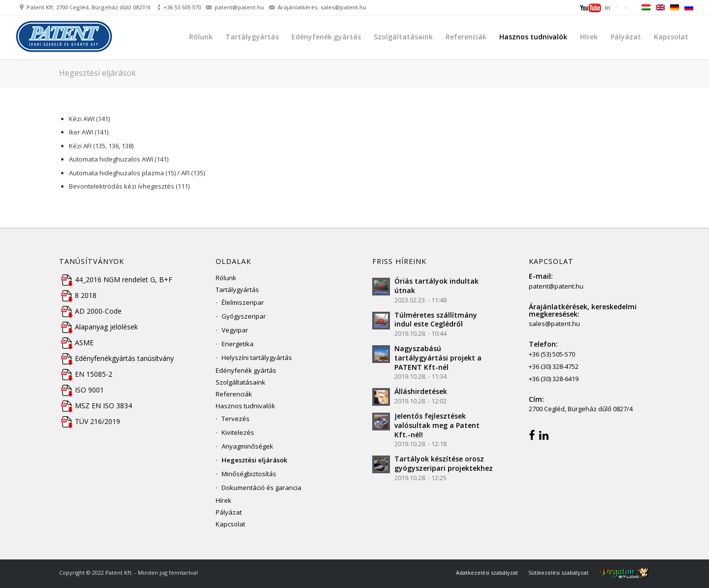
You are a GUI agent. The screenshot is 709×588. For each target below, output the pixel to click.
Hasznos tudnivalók (245, 406)
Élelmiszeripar (243, 302)
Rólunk (226, 278)
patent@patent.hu (239, 7)
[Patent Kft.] (65, 39)
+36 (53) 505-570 (552, 354)
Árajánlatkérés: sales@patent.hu (322, 7)
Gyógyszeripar (244, 316)
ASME (76, 343)
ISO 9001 (81, 390)
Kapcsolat (230, 524)
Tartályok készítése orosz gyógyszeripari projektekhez (444, 463)
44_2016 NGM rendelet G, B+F (116, 279)
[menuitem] (592, 9)
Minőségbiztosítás (249, 474)
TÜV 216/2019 (90, 421)
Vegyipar (235, 330)
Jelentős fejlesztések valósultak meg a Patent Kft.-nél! (437, 425)
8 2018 (78, 295)
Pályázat (229, 512)
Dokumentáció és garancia (261, 488)
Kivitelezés (238, 432)
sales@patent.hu (554, 324)
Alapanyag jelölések (98, 327)
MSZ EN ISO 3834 (96, 406)
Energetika (238, 344)
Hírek (224, 500)
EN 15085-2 (86, 374)
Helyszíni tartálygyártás (257, 358)
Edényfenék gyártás (246, 370)
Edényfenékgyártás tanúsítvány (116, 358)
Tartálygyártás (237, 290)
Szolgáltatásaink (241, 382)
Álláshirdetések (421, 391)
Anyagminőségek (247, 446)
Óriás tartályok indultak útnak (436, 286)
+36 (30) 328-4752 (554, 366)
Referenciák (234, 394)
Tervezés (236, 419)
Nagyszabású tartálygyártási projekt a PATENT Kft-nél (438, 358)
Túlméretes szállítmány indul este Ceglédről (436, 320)
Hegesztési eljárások (97, 73)
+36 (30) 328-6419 (554, 379)
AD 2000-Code (90, 311)
